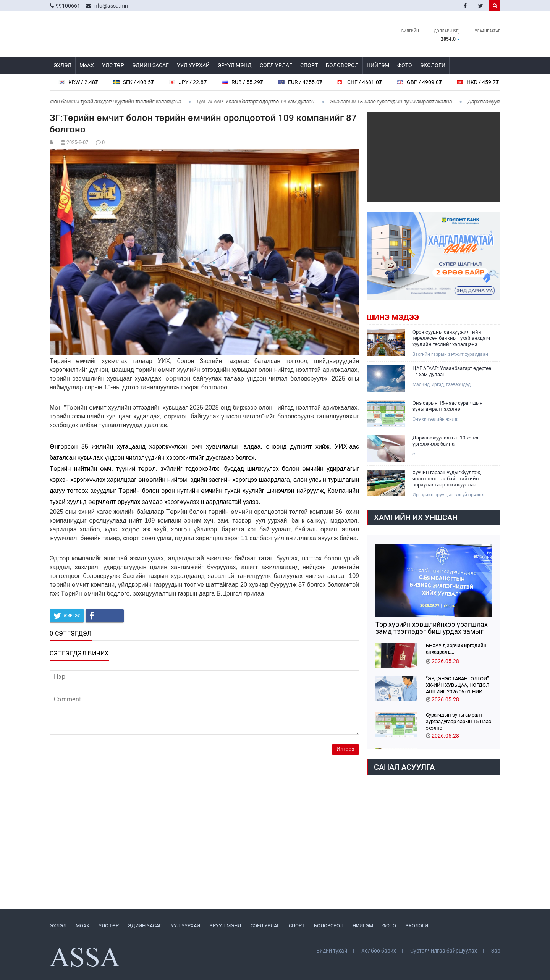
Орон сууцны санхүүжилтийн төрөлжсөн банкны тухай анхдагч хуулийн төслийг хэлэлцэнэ (451, 338)
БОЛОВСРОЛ (342, 65)
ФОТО (405, 65)
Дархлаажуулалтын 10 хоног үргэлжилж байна (446, 441)
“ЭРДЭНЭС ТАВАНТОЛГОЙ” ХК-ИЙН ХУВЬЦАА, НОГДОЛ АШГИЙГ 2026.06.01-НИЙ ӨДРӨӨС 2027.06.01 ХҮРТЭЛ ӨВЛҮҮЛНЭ (459, 685)
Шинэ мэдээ (393, 317)
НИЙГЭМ (378, 65)
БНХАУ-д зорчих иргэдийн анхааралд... (456, 649)
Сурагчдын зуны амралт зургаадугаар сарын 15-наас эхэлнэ (459, 721)
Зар (496, 951)
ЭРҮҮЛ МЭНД (235, 65)
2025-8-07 (77, 142)
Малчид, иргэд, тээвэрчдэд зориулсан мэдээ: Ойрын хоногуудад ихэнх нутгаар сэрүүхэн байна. (452, 385)
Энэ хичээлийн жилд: (435, 419)
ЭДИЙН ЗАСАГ (150, 65)
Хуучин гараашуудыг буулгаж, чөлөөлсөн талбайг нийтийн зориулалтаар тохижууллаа (447, 479)
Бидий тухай (332, 951)
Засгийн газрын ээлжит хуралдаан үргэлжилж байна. (450, 354)
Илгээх (345, 749)
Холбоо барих (379, 951)
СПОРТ (309, 65)
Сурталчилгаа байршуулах (444, 951)
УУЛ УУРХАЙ (193, 65)
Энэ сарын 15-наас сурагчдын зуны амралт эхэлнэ (398, 102)
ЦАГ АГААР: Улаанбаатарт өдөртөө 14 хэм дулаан (263, 102)
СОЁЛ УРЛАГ (276, 65)
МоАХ (87, 65)
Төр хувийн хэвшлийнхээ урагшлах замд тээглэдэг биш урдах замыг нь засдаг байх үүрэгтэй (432, 628)
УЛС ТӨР (113, 65)
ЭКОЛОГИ (433, 65)
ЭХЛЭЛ (62, 65)
